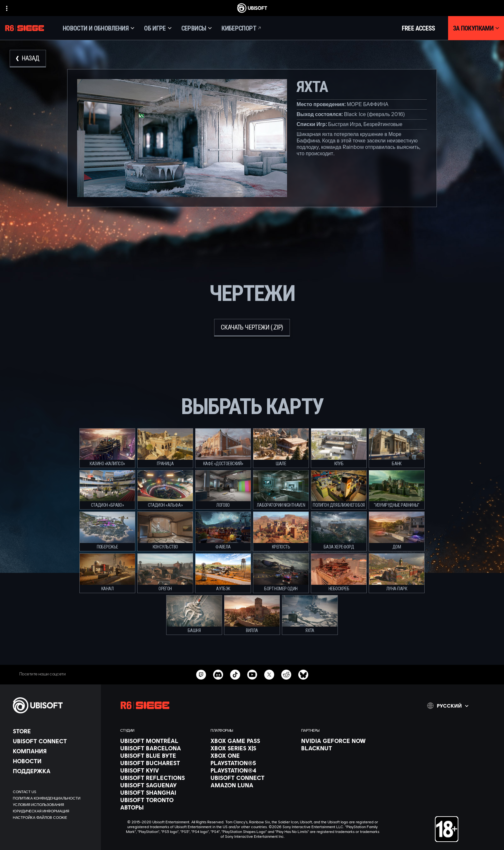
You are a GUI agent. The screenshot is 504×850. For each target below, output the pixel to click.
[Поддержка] (54, 771)
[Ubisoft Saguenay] (162, 785)
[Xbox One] (252, 755)
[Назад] (28, 59)
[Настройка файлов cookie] (40, 818)
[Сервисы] (197, 28)
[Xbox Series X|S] (252, 748)
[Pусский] (448, 706)
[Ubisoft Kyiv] (162, 770)
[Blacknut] (343, 748)
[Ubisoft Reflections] (162, 778)
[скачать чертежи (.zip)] (252, 328)
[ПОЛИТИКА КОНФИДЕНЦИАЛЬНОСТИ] (54, 798)
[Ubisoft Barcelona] (162, 748)
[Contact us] (54, 792)
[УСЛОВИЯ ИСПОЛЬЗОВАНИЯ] (54, 805)
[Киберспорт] (242, 28)
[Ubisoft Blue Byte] (162, 755)
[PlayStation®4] (252, 770)
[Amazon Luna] (252, 785)
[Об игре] (158, 28)
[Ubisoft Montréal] (162, 741)
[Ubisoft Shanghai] (162, 792)
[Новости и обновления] (99, 28)
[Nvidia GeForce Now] (343, 741)
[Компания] (54, 751)
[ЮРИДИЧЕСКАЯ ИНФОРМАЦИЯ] (54, 811)
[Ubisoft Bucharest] (162, 763)
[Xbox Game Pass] (252, 741)
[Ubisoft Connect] (54, 741)
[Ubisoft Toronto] (162, 800)
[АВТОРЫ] (162, 807)
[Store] (54, 731)
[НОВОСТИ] (54, 761)
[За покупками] (476, 28)
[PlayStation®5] (252, 763)
